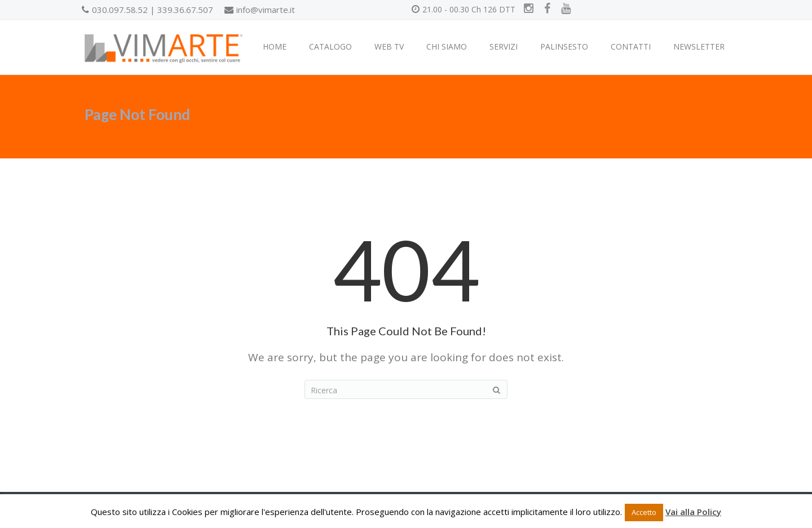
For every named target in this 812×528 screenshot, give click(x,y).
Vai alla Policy (693, 512)
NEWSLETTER (699, 46)
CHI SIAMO (447, 46)
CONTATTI (631, 46)
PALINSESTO (564, 46)
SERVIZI (504, 46)
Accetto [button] (644, 512)
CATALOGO (330, 46)
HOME (275, 46)
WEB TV (389, 46)
